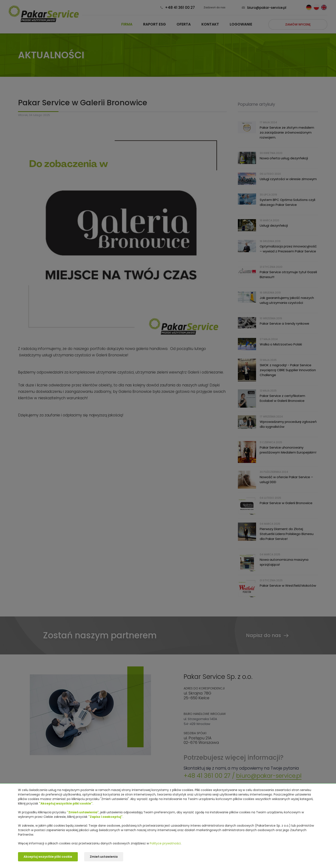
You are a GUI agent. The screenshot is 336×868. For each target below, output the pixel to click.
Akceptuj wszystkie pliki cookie (48, 857)
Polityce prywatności (165, 844)
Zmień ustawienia (105, 857)
